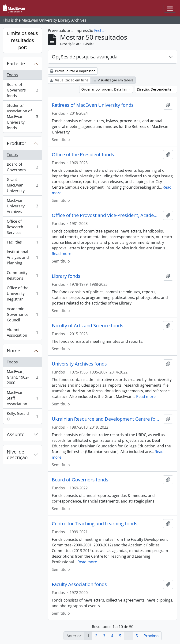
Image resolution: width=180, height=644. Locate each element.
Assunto (16, 434)
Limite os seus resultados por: (22, 40)
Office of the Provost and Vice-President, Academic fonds (106, 215)
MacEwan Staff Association (22, 398)
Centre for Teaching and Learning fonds (95, 524)
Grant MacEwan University (22, 185)
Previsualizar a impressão (73, 71)
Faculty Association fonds (79, 584)
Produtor (17, 143)
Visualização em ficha (69, 80)
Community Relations (22, 275)
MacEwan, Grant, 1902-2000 (22, 377)
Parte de (16, 63)
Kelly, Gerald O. (22, 416)
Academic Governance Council (22, 314)
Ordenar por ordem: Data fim (105, 89)
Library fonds (66, 276)
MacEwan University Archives (22, 206)
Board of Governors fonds (22, 90)
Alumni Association (22, 332)
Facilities (22, 243)
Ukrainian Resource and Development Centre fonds (106, 419)
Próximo (151, 636)
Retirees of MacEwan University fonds (93, 105)
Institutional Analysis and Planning (22, 257)
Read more (62, 254)
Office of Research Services (22, 227)
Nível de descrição (17, 455)
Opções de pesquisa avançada (85, 57)
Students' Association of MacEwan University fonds (22, 117)
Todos (12, 75)
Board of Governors (22, 167)
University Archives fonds (79, 364)
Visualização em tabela (113, 80)
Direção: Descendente (155, 89)
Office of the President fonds (83, 155)
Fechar (100, 30)
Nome (13, 351)
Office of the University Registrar (22, 293)
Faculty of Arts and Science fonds (88, 326)
